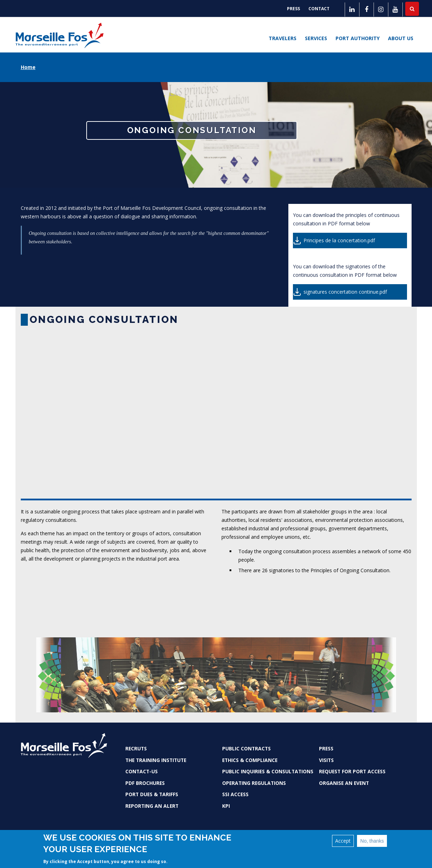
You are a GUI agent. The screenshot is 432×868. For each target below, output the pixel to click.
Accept (343, 841)
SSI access (235, 794)
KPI (226, 806)
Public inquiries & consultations (268, 771)
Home (28, 67)
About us (401, 38)
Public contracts (246, 748)
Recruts (136, 748)
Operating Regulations (254, 783)
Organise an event (344, 783)
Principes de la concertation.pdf (339, 240)
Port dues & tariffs (152, 794)
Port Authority (358, 38)
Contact (319, 9)
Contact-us (142, 771)
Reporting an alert (152, 806)
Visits (326, 760)
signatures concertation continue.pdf (345, 292)
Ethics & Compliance (250, 760)
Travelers (283, 38)
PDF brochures (145, 783)
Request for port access (352, 771)
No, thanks (372, 841)
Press (293, 9)
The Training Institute (156, 760)
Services (316, 38)
